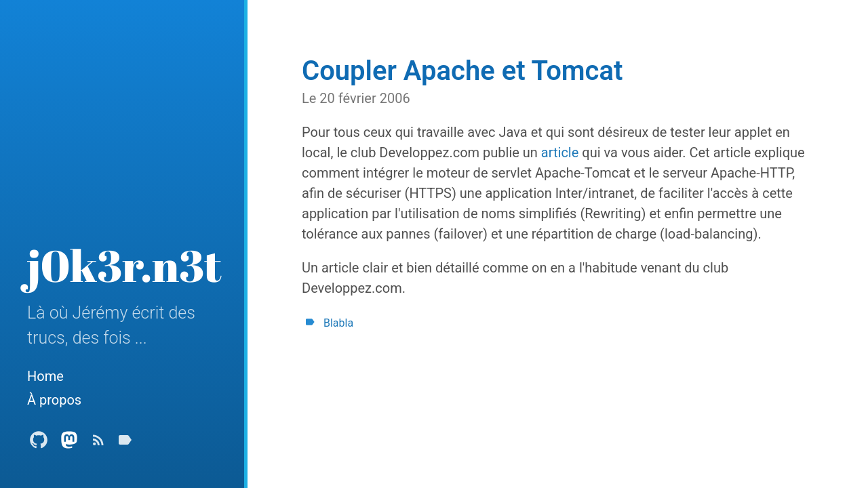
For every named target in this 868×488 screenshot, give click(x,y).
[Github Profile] (39, 444)
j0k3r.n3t (124, 265)
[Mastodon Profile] (69, 444)
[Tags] (125, 444)
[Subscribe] (98, 444)
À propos (54, 400)
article (560, 152)
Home (45, 376)
